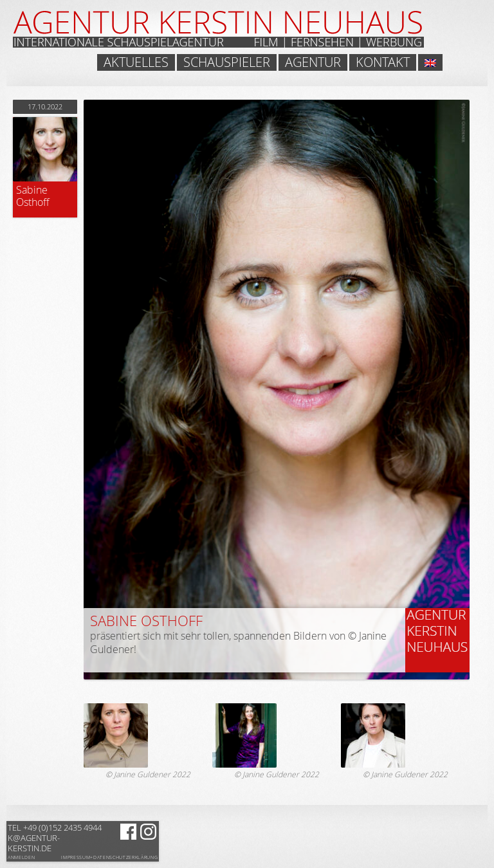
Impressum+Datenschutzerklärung (109, 858)
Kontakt (383, 62)
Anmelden (21, 857)
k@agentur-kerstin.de (55, 838)
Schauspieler (227, 62)
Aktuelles (136, 62)
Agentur (313, 62)
